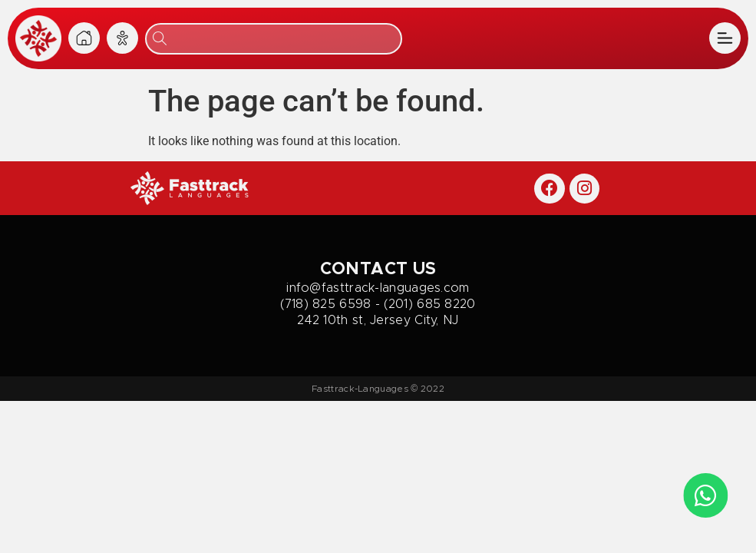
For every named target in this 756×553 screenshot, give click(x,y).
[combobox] (274, 39)
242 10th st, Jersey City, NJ (378, 320)
